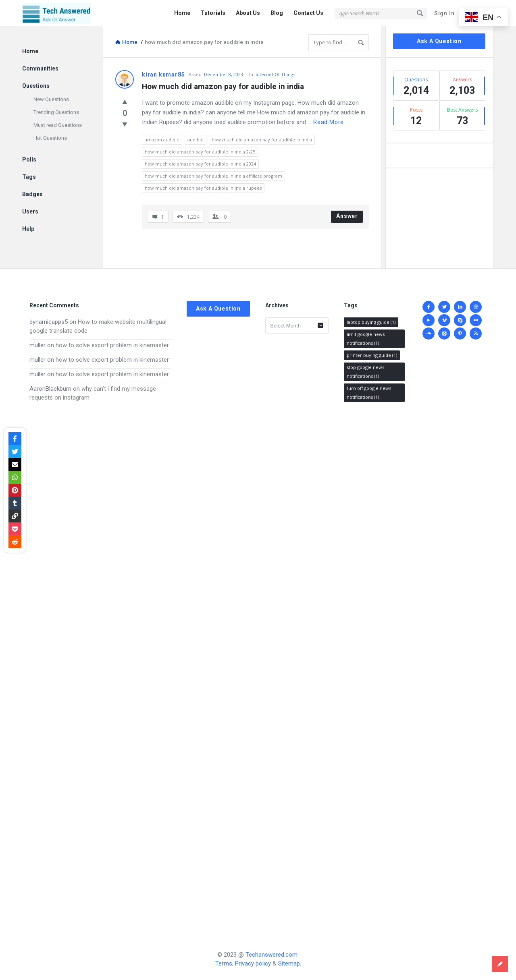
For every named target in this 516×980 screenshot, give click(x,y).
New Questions (51, 99)
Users (30, 211)
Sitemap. (290, 963)
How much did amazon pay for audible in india (223, 86)
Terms (224, 963)
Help (28, 229)
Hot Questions (50, 138)
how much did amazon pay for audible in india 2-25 (200, 152)
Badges (32, 194)
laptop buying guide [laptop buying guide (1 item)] (371, 322)
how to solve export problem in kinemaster (112, 345)
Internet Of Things (275, 74)
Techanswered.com (272, 955)
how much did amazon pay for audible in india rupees (203, 188)
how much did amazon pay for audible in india (262, 140)
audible (196, 140)
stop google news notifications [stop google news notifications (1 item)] (365, 372)
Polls (29, 160)
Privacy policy (253, 963)
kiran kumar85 (163, 75)
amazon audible (162, 140)
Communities (40, 68)
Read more (329, 122)
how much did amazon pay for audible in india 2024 (200, 164)
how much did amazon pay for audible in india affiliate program (213, 176)
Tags (29, 177)
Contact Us (308, 13)
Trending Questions (56, 112)
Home (182, 13)
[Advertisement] (100, 662)
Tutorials (213, 13)
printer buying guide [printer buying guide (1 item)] (372, 355)
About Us (248, 13)
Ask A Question (439, 41)
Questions (36, 86)
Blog (277, 13)
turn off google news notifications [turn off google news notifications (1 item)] (369, 393)
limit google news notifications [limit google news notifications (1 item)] (366, 339)
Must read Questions (58, 125)
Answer (347, 216)
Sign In (444, 13)
